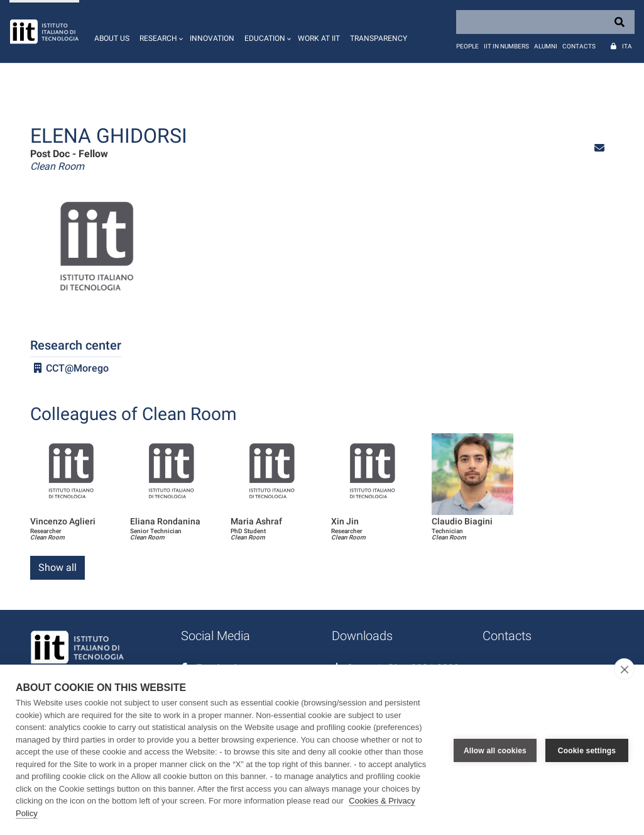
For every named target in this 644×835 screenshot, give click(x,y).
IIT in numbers (506, 46)
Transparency (379, 38)
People (467, 46)
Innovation (212, 38)
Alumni (546, 46)
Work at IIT (319, 38)
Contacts (579, 46)
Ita (627, 46)
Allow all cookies (495, 750)
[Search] (545, 22)
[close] (624, 669)
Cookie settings (587, 750)
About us (112, 38)
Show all (57, 567)
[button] (160, 31)
